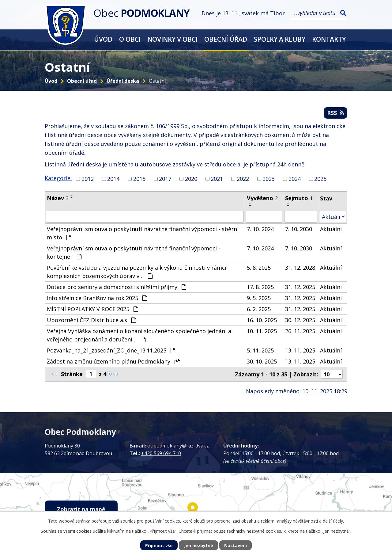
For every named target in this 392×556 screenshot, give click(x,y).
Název (58, 198)
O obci (130, 39)
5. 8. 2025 (259, 268)
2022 (243, 179)
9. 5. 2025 (259, 298)
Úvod (103, 39)
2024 (295, 179)
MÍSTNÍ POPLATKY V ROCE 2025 (92, 309)
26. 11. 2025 (300, 331)
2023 (269, 179)
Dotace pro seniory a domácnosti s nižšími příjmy (117, 287)
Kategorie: (58, 178)
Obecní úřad (226, 39)
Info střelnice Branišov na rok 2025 (97, 298)
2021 (217, 179)
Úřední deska (123, 81)
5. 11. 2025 (260, 350)
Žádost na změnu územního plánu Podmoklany (113, 361)
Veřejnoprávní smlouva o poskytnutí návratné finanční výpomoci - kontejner (134, 252)
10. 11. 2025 (262, 331)
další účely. (333, 521)
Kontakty (329, 39)
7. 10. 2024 (260, 229)
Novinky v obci (172, 39)
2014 (113, 179)
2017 (165, 179)
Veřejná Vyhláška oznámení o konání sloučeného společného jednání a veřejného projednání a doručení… (139, 335)
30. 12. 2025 (300, 320)
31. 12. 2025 (300, 287)
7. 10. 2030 (299, 229)
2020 (191, 179)
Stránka (72, 374)
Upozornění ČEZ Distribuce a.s (91, 320)
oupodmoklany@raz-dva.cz (178, 446)
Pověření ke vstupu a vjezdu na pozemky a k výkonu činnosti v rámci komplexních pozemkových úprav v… (137, 272)
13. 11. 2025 (300, 350)
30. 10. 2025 (262, 361)
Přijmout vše (159, 545)
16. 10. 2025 (262, 320)
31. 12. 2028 (300, 268)
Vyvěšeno (262, 198)
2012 (88, 179)
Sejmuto (299, 198)
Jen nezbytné (199, 545)
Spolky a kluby (280, 39)
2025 (320, 179)
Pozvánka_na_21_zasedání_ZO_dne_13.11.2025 (111, 350)
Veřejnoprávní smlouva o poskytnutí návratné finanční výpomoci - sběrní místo (143, 233)
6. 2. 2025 (259, 309)
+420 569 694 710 (161, 453)
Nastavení (236, 545)
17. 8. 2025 (260, 287)
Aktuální (331, 229)
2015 (139, 179)
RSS (335, 113)
